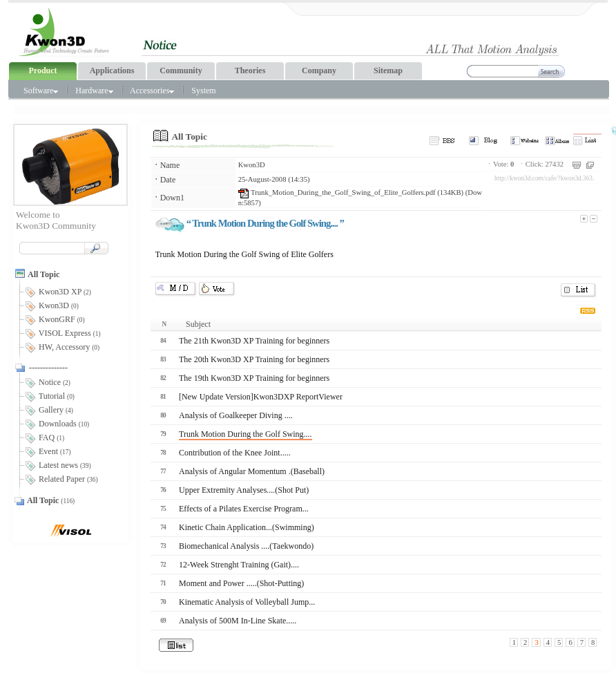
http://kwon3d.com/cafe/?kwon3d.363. (544, 178)
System (203, 91)
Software (41, 91)
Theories (250, 70)
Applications (112, 70)
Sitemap (388, 70)
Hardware (94, 91)
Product (42, 70)
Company (319, 70)
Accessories (152, 91)
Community (181, 70)
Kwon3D (252, 165)
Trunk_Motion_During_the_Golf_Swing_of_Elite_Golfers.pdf (337, 192)
